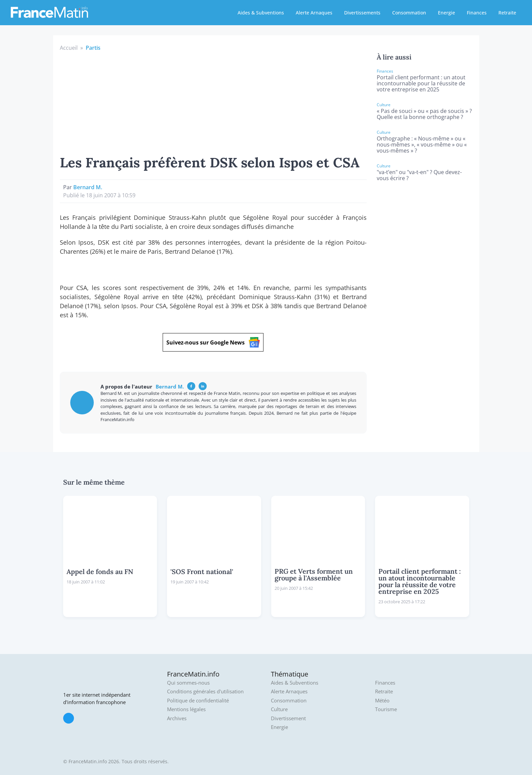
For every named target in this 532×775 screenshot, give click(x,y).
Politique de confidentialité (198, 701)
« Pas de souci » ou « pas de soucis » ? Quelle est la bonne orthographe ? (424, 114)
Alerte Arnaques (314, 13)
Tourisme (386, 709)
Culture (279, 709)
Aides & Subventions (261, 13)
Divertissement (288, 718)
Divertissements (362, 13)
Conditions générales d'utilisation (205, 691)
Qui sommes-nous (188, 683)
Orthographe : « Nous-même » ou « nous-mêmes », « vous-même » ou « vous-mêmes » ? (422, 145)
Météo (382, 701)
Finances (477, 13)
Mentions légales (186, 709)
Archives (177, 718)
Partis (93, 48)
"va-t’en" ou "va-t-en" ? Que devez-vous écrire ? (419, 175)
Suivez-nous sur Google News (213, 342)
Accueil (69, 48)
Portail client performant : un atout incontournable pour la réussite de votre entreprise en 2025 (421, 83)
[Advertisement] (213, 102)
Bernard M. (88, 187)
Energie (446, 13)
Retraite (507, 13)
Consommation (409, 13)
